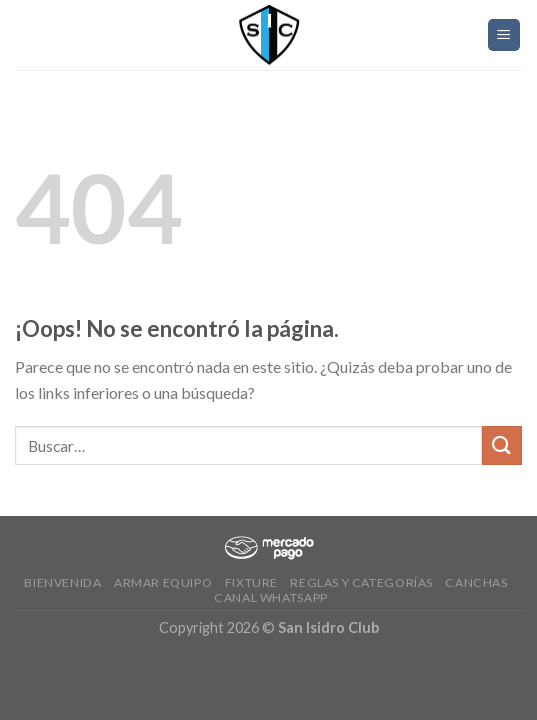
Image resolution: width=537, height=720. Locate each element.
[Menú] (504, 35)
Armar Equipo (163, 582)
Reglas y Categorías (361, 582)
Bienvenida (62, 582)
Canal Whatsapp (271, 597)
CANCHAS (476, 582)
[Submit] (502, 445)
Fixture (251, 582)
